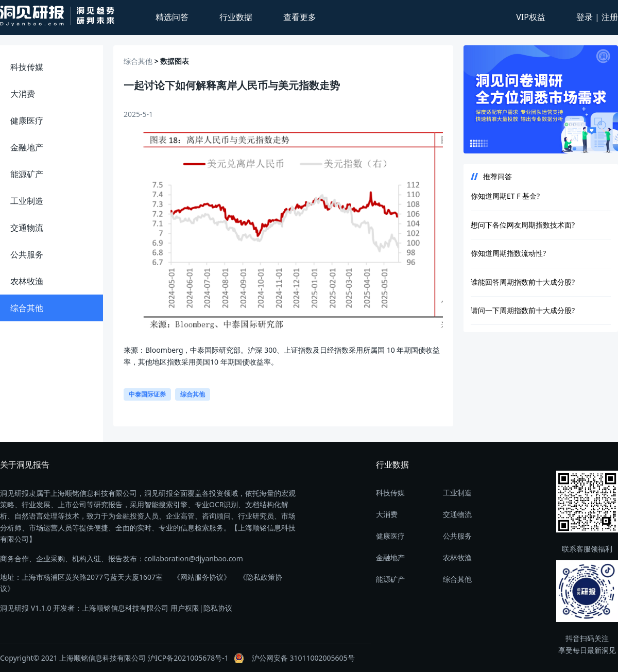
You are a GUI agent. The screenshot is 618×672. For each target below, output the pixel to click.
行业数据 (236, 17)
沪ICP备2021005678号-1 (188, 658)
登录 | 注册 (597, 17)
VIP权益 (531, 17)
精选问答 (172, 17)
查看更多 (300, 17)
